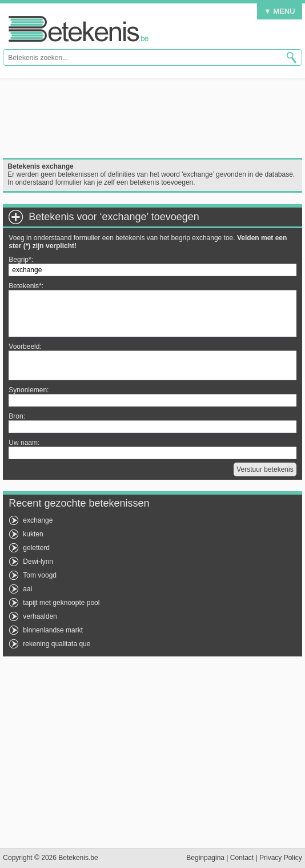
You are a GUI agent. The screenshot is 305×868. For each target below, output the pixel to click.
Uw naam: (24, 443)
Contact (242, 858)
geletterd (36, 548)
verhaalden (40, 616)
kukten (33, 534)
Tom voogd (40, 575)
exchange (38, 520)
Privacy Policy (281, 858)
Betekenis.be (79, 29)
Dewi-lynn (38, 562)
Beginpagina (205, 858)
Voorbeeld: (25, 347)
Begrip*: (21, 260)
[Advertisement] (152, 118)
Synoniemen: (29, 390)
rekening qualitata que (57, 644)
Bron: (17, 416)
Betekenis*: (26, 286)
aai (27, 589)
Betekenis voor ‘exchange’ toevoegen (114, 217)
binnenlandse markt (53, 630)
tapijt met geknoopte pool (61, 603)
